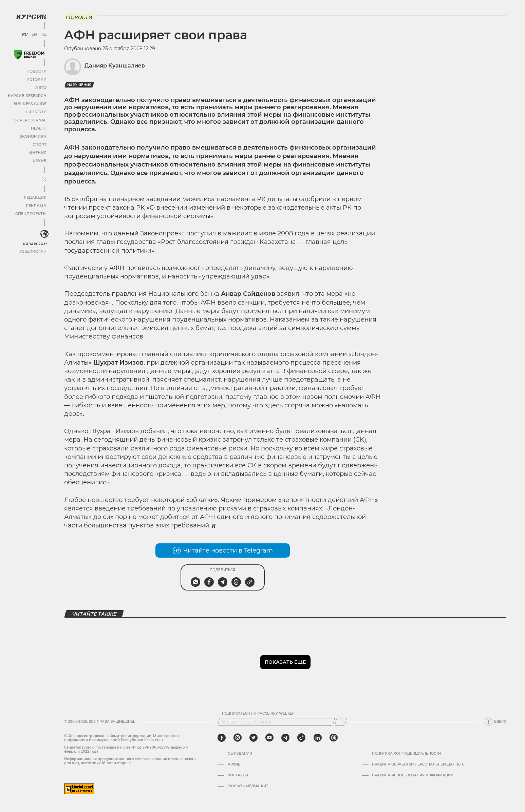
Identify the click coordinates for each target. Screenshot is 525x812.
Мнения (38, 152)
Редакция (36, 197)
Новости (37, 71)
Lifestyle (37, 111)
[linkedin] (317, 738)
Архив (40, 160)
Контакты (238, 775)
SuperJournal (32, 120)
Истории (37, 79)
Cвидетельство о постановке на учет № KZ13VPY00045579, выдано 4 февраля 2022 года (126, 749)
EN (34, 34)
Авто (41, 87)
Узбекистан (34, 250)
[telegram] (285, 738)
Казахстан (35, 243)
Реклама (36, 205)
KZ (43, 34)
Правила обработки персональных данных (418, 765)
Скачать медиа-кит (248, 786)
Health (39, 128)
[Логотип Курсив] (31, 16)
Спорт (40, 144)
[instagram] (238, 738)
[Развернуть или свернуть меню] (43, 179)
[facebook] (222, 738)
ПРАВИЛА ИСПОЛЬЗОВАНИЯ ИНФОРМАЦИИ (413, 775)
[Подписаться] (341, 722)
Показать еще (285, 662)
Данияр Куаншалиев (115, 66)
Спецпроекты (32, 213)
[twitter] (254, 738)
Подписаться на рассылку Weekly (258, 714)
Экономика (34, 136)
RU (25, 34)
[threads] (334, 738)
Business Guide (31, 103)
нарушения (79, 85)
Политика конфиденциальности (406, 754)
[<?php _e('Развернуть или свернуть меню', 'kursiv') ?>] (44, 233)
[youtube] (269, 738)
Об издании (240, 754)
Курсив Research (29, 95)
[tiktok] (301, 738)
